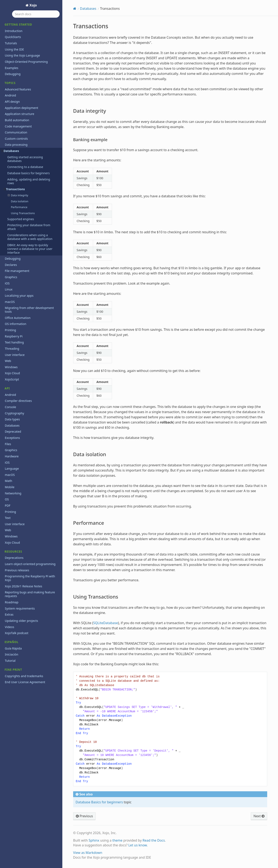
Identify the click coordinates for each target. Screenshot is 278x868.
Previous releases (17, 570)
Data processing (16, 145)
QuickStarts (13, 37)
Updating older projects (21, 621)
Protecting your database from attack (29, 227)
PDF (8, 506)
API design (12, 102)
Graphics (11, 277)
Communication (16, 132)
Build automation (17, 120)
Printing (10, 330)
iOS (7, 283)
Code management (18, 126)
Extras (9, 614)
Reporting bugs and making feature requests (30, 594)
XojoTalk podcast (17, 633)
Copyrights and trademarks (24, 676)
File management (17, 271)
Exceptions (12, 438)
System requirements (20, 608)
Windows (11, 367)
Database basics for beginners (28, 173)
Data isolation (20, 201)
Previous (84, 816)
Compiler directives (18, 401)
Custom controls (16, 139)
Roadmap (12, 602)
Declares (11, 265)
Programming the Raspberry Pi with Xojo (30, 578)
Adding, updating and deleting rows (29, 181)
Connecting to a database (25, 167)
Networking (13, 493)
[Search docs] (36, 14)
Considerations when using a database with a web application (30, 237)
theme (117, 840)
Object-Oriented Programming (26, 62)
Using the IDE (14, 49)
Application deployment (22, 108)
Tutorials (11, 43)
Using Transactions (23, 213)
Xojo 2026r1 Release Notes (23, 586)
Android (10, 95)
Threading (12, 349)
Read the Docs (154, 840)
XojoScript (12, 379)
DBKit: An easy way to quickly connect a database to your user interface (30, 249)
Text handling (14, 342)
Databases (10, 151)
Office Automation (18, 318)
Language (12, 469)
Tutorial (10, 661)
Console (10, 407)
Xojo (33, 5)
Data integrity (18, 195)
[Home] (75, 9)
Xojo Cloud (12, 373)
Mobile (10, 487)
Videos (9, 627)
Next (259, 816)
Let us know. (138, 845)
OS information (15, 324)
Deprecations (14, 558)
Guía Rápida (13, 648)
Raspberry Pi (14, 336)
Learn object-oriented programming (30, 564)
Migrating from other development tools (29, 310)
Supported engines (21, 219)
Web (8, 361)
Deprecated (13, 432)
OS (7, 499)
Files (8, 444)
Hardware (12, 456)
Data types (12, 419)
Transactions (14, 189)
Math (8, 481)
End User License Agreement (25, 682)
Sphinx (94, 840)
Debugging (13, 74)
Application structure (19, 114)
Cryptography (14, 413)
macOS (10, 302)
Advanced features (18, 89)
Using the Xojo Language (22, 55)
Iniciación (11, 654)
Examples (12, 68)
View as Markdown (88, 853)
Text (8, 518)
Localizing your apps (19, 296)
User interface (15, 355)
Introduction (14, 31)
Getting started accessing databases (25, 159)
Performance (19, 207)
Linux (9, 289)
